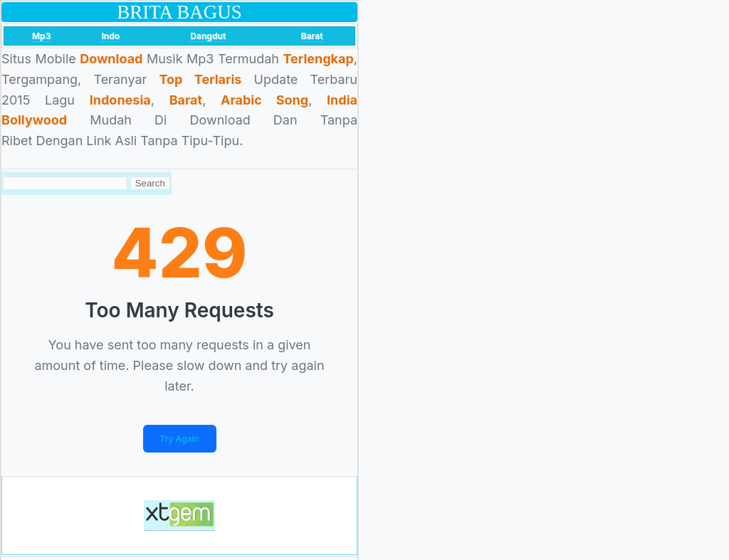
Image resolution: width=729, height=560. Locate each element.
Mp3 (42, 36)
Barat (312, 36)
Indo (110, 36)
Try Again (180, 439)
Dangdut (208, 36)
